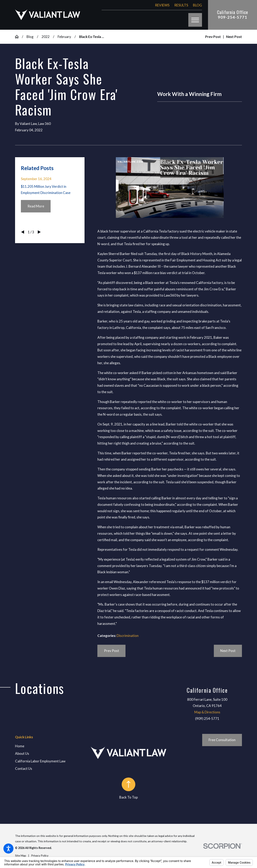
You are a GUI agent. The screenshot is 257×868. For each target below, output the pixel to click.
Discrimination (128, 636)
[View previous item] (23, 232)
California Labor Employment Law (40, 761)
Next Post (228, 651)
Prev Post (112, 651)
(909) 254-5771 (207, 719)
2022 (46, 37)
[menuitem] (53, 746)
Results (181, 5)
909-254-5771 (233, 17)
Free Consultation (222, 740)
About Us (22, 753)
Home (20, 746)
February (64, 37)
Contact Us (24, 769)
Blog (197, 5)
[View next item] (39, 232)
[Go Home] (18, 37)
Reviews (162, 5)
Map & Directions (207, 712)
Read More (36, 206)
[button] (8, 849)
